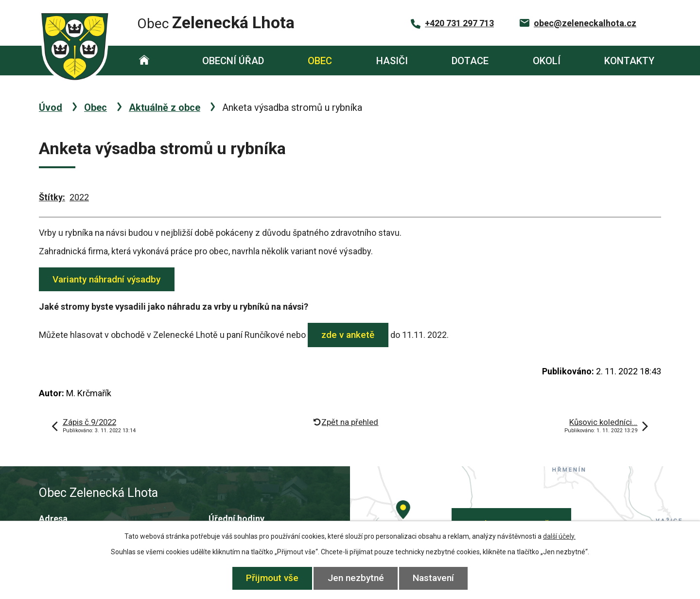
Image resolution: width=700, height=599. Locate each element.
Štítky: (52, 197)
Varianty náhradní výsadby (107, 279)
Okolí (547, 61)
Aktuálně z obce (165, 107)
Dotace (470, 61)
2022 (79, 197)
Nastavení (434, 578)
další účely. (559, 536)
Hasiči (392, 61)
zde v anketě (348, 335)
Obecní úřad (233, 61)
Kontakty (629, 61)
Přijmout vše (272, 578)
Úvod (144, 61)
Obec (320, 61)
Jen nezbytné (356, 578)
